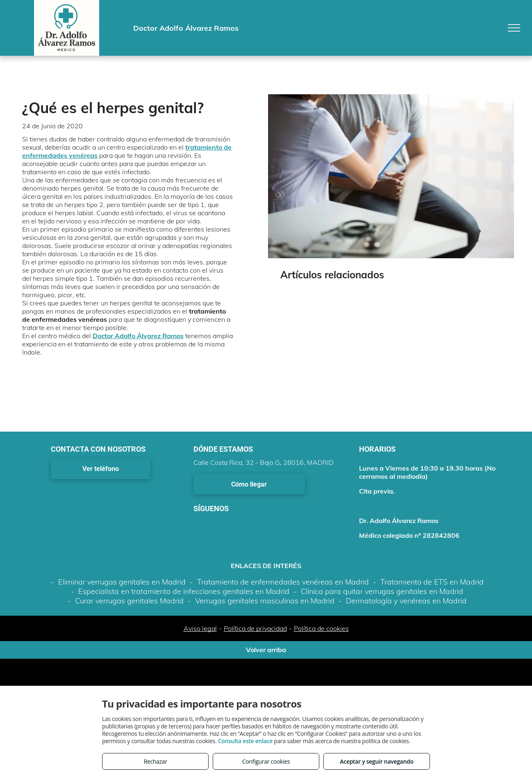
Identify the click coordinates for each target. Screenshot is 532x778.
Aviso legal (200, 628)
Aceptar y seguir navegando (376, 761)
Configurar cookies (266, 761)
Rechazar (155, 761)
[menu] (514, 28)
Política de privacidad (255, 628)
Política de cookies (321, 628)
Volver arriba (266, 650)
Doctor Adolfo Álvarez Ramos (138, 336)
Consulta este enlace (245, 741)
